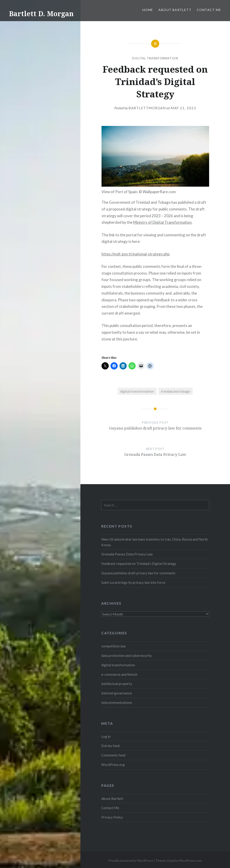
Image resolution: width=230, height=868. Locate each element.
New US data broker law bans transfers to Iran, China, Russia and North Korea (155, 542)
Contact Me (209, 10)
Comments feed (113, 755)
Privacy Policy (112, 817)
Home (148, 10)
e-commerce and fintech (119, 674)
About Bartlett (175, 10)
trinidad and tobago (176, 391)
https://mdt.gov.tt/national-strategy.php (136, 254)
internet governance (117, 693)
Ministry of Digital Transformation (162, 222)
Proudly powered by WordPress (131, 860)
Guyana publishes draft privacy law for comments (138, 573)
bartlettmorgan (147, 108)
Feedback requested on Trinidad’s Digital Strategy (139, 564)
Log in (106, 736)
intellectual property (117, 684)
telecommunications (117, 702)
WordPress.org (113, 765)
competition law (114, 646)
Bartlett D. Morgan (41, 14)
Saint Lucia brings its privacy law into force (133, 582)
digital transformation (155, 58)
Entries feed (110, 746)
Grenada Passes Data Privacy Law (127, 554)
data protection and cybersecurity (127, 655)
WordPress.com (190, 860)
